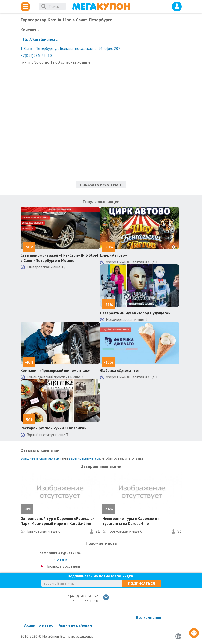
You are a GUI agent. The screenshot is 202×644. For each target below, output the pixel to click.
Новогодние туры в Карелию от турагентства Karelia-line (131, 521)
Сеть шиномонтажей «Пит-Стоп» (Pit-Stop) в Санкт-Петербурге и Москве (59, 258)
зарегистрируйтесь (85, 458)
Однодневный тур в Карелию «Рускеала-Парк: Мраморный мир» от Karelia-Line (57, 521)
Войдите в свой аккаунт (41, 458)
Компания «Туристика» (60, 553)
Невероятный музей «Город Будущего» (135, 313)
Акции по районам (75, 625)
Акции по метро (39, 625)
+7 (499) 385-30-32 (81, 596)
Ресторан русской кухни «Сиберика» (53, 428)
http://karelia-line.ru (39, 39)
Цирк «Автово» (113, 255)
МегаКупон (101, 6)
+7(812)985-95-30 (36, 55)
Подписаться (141, 583)
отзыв (61, 560)
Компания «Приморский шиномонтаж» (55, 370)
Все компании (149, 617)
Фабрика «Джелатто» (120, 370)
